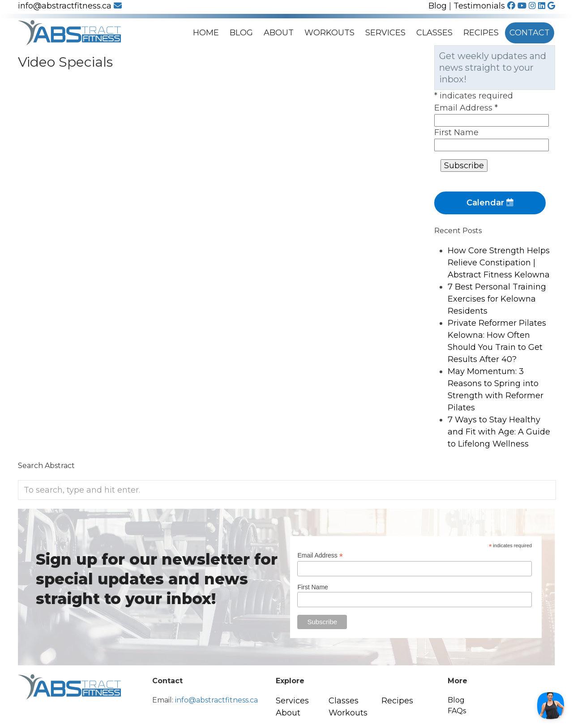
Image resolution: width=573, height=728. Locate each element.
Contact (530, 33)
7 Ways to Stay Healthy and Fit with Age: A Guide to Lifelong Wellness (499, 432)
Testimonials (479, 6)
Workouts (329, 33)
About (279, 33)
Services (385, 33)
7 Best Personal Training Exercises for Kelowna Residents (497, 299)
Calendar (490, 203)
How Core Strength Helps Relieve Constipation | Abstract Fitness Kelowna (499, 263)
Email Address (466, 108)
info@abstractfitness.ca (70, 6)
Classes (434, 33)
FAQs (457, 711)
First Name (456, 132)
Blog (438, 6)
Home (206, 33)
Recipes (481, 33)
